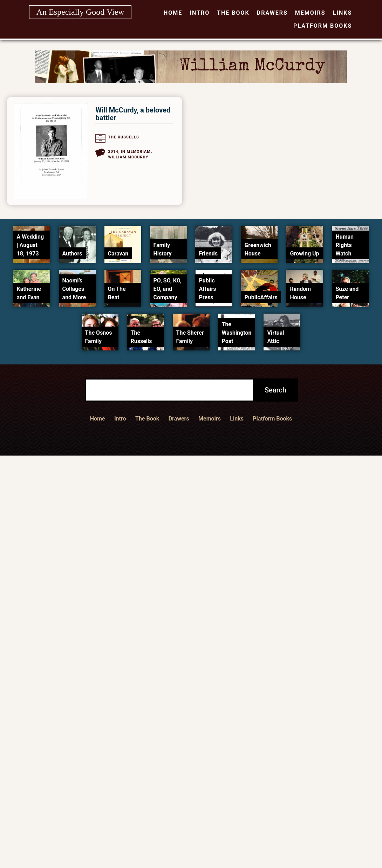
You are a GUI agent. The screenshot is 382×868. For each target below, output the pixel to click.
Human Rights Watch (345, 245)
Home (173, 13)
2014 (113, 152)
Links (343, 13)
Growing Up (304, 254)
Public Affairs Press (207, 289)
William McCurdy (128, 157)
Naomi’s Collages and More (74, 289)
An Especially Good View (80, 12)
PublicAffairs (261, 297)
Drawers (272, 13)
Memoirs (310, 13)
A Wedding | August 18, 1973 (30, 245)
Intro (200, 13)
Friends (208, 254)
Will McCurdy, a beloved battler (133, 114)
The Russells (123, 137)
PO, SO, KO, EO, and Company (168, 289)
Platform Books (323, 26)
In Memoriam (136, 152)
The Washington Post (236, 333)
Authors (72, 254)
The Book (233, 13)
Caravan (118, 254)
